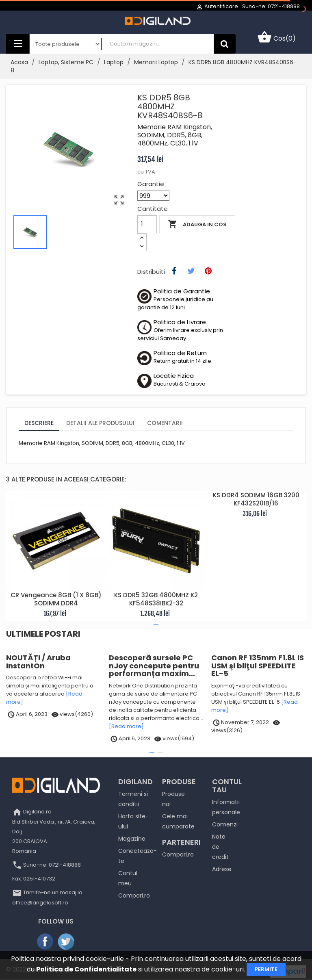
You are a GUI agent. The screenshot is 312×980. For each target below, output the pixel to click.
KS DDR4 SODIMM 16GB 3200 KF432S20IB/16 (256, 499)
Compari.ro (134, 895)
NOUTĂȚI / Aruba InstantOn (38, 662)
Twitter (67, 942)
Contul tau (227, 786)
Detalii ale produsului (100, 423)
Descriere (39, 423)
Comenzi (225, 824)
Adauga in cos (197, 224)
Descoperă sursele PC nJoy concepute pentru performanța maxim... (154, 666)
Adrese (222, 869)
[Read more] (126, 726)
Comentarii (165, 423)
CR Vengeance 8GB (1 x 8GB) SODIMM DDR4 (56, 599)
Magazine (132, 839)
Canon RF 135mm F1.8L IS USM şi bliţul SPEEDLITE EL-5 (258, 666)
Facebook (45, 942)
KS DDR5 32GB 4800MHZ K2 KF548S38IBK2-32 (156, 599)
